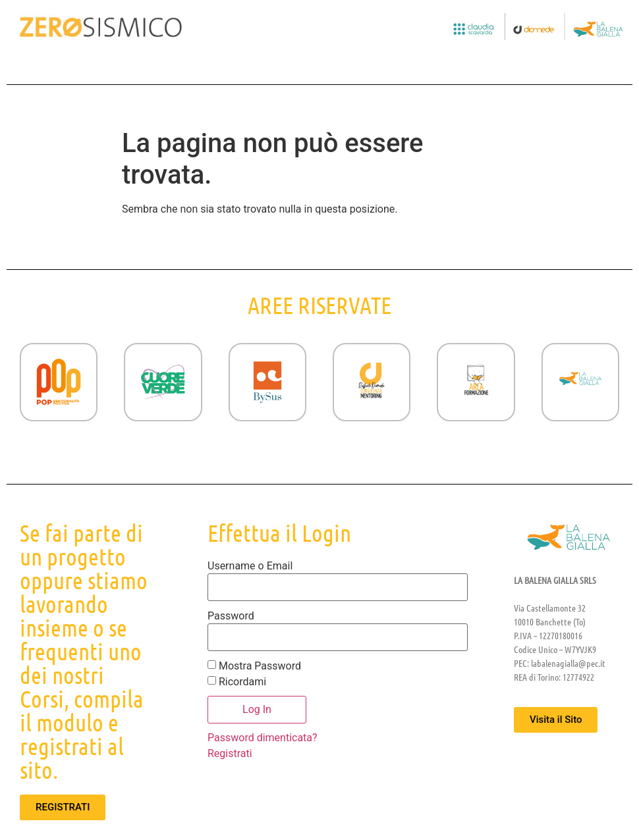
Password (231, 616)
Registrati (230, 753)
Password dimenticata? (263, 738)
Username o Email (250, 566)
